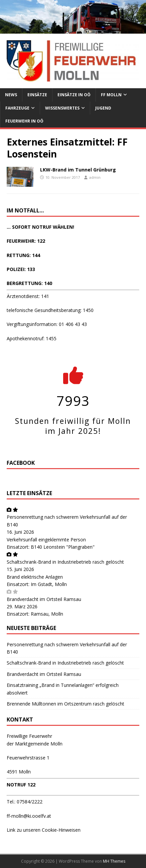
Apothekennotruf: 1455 (32, 338)
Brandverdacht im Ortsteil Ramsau (44, 599)
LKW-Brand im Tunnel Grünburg (78, 170)
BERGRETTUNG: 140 (29, 283)
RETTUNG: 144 (23, 255)
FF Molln (111, 95)
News (11, 95)
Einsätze (37, 95)
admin (95, 177)
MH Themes (114, 861)
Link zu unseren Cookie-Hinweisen (44, 830)
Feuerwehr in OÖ (24, 121)
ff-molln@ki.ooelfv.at (29, 816)
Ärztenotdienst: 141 (28, 296)
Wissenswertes (62, 108)
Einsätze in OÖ (74, 95)
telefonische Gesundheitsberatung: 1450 (50, 310)
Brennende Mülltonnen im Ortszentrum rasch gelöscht (65, 704)
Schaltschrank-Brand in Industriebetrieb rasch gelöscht (65, 562)
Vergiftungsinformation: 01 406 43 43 (47, 324)
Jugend (103, 108)
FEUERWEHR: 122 (26, 241)
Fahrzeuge (17, 108)
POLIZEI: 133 (21, 269)
